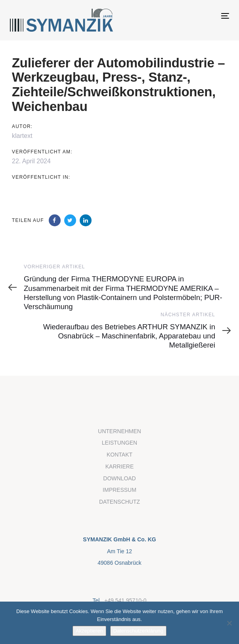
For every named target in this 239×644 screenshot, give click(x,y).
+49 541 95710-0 (125, 600)
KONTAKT (120, 455)
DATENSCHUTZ (120, 502)
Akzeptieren (89, 631)
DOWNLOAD (119, 478)
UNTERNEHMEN (120, 431)
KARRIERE (120, 466)
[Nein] (229, 623)
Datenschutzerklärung (138, 631)
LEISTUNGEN (120, 443)
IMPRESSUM (120, 490)
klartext (22, 136)
